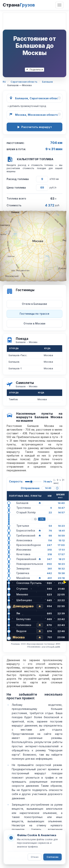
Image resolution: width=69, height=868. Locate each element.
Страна (19, 5)
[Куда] (34, 115)
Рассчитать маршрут (34, 127)
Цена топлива (16, 188)
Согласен (52, 857)
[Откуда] (34, 98)
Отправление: (30, 488)
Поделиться (34, 70)
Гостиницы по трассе (34, 314)
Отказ (34, 857)
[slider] (31, 482)
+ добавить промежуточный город (27, 106)
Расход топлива (18, 179)
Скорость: (16, 481)
